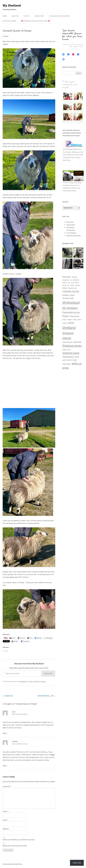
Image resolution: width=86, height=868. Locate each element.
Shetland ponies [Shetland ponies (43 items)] (72, 346)
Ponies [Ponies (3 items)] (64, 319)
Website (6, 829)
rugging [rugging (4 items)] (70, 319)
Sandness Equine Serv (74, 235)
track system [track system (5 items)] (67, 364)
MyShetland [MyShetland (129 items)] (71, 302)
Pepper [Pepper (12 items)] (66, 316)
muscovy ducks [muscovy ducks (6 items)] (68, 298)
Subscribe (48, 673)
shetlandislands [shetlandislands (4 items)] (67, 342)
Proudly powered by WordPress (12, 864)
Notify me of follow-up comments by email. (19, 840)
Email (5, 820)
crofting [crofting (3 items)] (65, 283)
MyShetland (23, 681)
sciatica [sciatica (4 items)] (65, 323)
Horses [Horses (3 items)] (72, 285)
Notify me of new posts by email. (15, 846)
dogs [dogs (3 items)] (72, 283)
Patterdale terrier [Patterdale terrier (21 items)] (71, 312)
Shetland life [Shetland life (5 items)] (77, 342)
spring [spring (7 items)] (69, 360)
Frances (43, 681)
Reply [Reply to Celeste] (5, 765)
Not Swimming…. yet (47, 695)
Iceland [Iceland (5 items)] (65, 288)
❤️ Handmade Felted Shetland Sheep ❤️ (35, 21)
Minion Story (39, 16)
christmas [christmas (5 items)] (76, 280)
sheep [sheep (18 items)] (71, 323)
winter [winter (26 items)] (66, 368)
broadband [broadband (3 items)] (66, 280)
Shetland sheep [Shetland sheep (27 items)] (71, 353)
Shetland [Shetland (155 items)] (69, 328)
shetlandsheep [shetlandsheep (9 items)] (68, 357)
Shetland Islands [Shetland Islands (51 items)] (68, 335)
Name (6, 811)
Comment (7, 786)
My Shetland (12, 5)
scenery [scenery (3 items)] (79, 319)
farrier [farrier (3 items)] (64, 285)
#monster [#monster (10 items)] (67, 277)
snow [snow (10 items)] (77, 357)
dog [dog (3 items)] (69, 283)
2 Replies (6, 36)
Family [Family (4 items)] (77, 282)
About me (15, 16)
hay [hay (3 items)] (68, 285)
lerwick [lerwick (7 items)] (72, 295)
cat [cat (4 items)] (71, 280)
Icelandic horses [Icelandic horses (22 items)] (71, 291)
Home (5, 16)
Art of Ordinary (71, 233)
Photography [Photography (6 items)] (74, 316)
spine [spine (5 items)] (64, 360)
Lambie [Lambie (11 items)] (65, 295)
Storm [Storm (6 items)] (75, 360)
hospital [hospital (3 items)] (77, 285)
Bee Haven (70, 222)
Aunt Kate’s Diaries (9, 21)
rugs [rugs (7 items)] (75, 319)
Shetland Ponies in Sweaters (59, 16)
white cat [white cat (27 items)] (77, 363)
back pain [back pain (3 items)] (74, 277)
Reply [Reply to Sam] (5, 733)
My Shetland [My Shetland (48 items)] (70, 308)
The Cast (27, 16)
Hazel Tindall (71, 225)
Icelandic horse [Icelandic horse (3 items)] (72, 288)
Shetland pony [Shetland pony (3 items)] (67, 350)
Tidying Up (8, 695)
